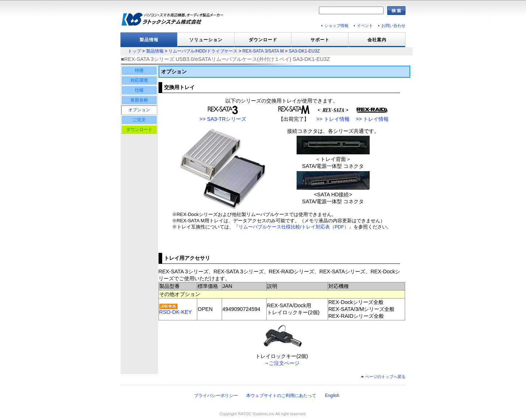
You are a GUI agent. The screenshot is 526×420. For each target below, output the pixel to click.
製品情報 (149, 40)
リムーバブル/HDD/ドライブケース (203, 51)
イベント (365, 26)
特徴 (139, 70)
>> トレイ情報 (333, 119)
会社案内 (377, 40)
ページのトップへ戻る (385, 377)
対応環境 (139, 80)
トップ (134, 51)
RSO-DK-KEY (176, 312)
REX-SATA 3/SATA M (263, 51)
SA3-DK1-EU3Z (304, 51)
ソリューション (206, 40)
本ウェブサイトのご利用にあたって (281, 396)
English (332, 396)
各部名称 (139, 100)
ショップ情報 (336, 26)
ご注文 (139, 120)
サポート (320, 40)
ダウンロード (263, 40)
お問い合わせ (393, 26)
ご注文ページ (284, 363)
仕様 (139, 90)
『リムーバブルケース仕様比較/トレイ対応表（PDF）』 (294, 227)
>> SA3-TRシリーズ (223, 119)
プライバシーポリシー (216, 396)
